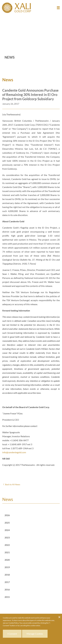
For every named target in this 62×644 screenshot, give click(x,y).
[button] (58, 8)
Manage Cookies (35, 634)
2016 (7, 589)
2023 (7, 537)
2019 (7, 567)
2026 (7, 515)
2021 (7, 552)
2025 (7, 523)
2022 (7, 545)
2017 (7, 582)
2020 (7, 560)
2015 (7, 597)
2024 (7, 530)
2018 (7, 575)
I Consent (12, 634)
